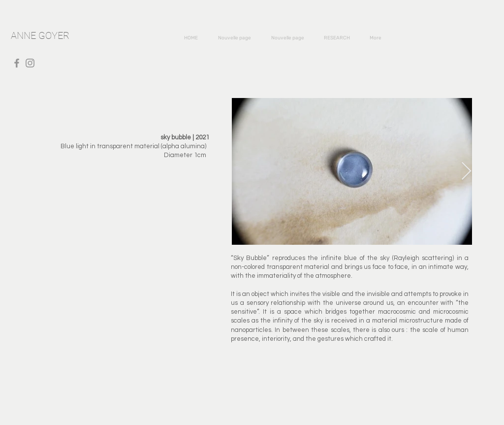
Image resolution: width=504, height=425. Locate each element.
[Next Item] (466, 172)
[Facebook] (17, 63)
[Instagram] (30, 63)
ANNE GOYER (40, 35)
